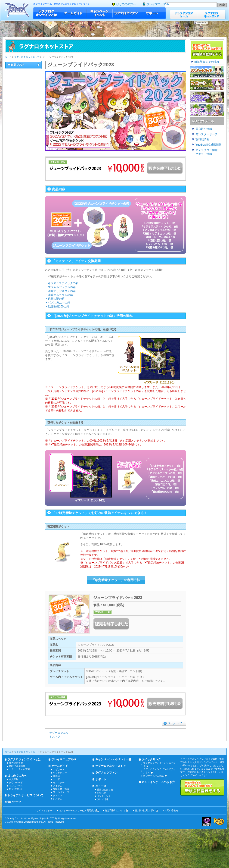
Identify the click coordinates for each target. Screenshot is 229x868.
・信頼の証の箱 (55, 299)
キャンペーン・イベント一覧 (113, 759)
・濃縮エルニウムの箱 (59, 295)
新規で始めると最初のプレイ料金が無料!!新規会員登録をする (202, 787)
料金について (16, 789)
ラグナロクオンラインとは (47, 13)
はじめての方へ (126, 4)
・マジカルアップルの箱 (60, 287)
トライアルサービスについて (25, 795)
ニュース (101, 786)
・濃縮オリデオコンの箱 (60, 291)
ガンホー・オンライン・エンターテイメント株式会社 (207, 822)
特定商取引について (115, 810)
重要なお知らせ (105, 790)
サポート (152, 13)
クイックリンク (151, 759)
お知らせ (102, 793)
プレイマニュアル (158, 4)
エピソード (59, 769)
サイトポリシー (44, 810)
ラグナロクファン (126, 13)
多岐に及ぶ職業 (17, 766)
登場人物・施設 (61, 789)
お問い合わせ (171, 810)
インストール (16, 786)
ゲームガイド (73, 13)
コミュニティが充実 (19, 769)
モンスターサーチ (207, 134)
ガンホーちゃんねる (154, 776)
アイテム (58, 786)
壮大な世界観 (16, 763)
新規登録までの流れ (207, 62)
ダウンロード (16, 782)
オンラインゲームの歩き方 (158, 782)
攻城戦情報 (202, 139)
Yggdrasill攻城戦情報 (209, 145)
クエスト (58, 795)
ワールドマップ (61, 792)
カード (56, 779)
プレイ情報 (103, 799)
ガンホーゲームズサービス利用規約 (77, 810)
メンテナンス (104, 796)
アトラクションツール (184, 14)
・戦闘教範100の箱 (57, 307)
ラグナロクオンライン (17, 10)
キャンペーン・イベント (99, 13)
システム (58, 799)
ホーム (8, 57)
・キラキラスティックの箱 (62, 283)
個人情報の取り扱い (145, 810)
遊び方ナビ (14, 802)
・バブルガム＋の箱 (58, 303)
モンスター (59, 782)
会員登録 (14, 779)
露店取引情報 (204, 129)
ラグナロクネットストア (212, 14)
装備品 (56, 776)
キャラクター (60, 773)
